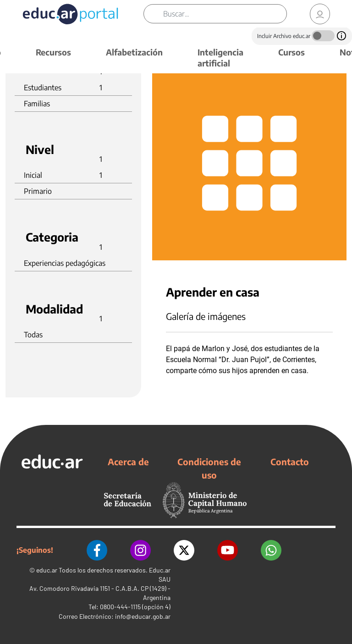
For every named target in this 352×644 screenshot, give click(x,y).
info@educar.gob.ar (143, 616)
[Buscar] (225, 14)
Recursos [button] (53, 52)
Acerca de (128, 462)
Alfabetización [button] (134, 52)
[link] (320, 14)
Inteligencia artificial (220, 58)
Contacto (290, 462)
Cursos (291, 52)
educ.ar (47, 570)
